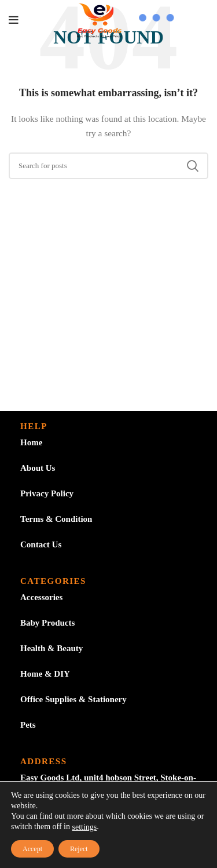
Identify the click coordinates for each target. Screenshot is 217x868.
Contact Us (41, 544)
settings (85, 827)
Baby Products (47, 623)
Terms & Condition (56, 519)
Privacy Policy (47, 493)
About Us (38, 468)
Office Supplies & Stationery (73, 699)
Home (31, 442)
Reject (79, 849)
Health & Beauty (52, 648)
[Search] (108, 166)
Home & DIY (45, 674)
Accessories (41, 597)
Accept (32, 849)
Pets (28, 725)
